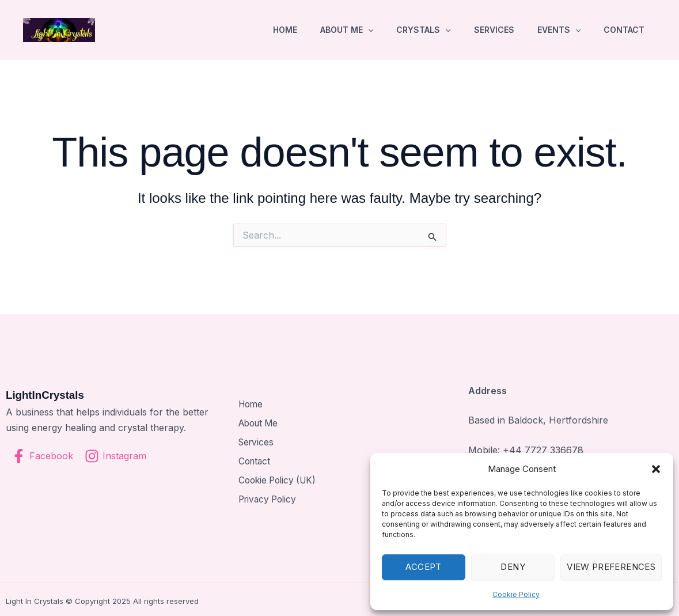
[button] (656, 469)
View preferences (611, 567)
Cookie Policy (516, 594)
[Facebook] (42, 456)
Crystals (423, 30)
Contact (624, 30)
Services (494, 30)
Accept (423, 567)
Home (285, 30)
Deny (513, 567)
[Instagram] (115, 456)
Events (559, 30)
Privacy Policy (268, 497)
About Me (347, 30)
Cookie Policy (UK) (278, 479)
